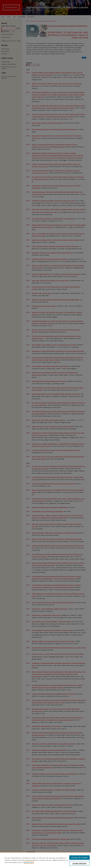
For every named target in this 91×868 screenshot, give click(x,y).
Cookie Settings (79, 863)
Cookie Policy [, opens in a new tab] (29, 862)
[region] (45, 860)
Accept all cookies (79, 858)
